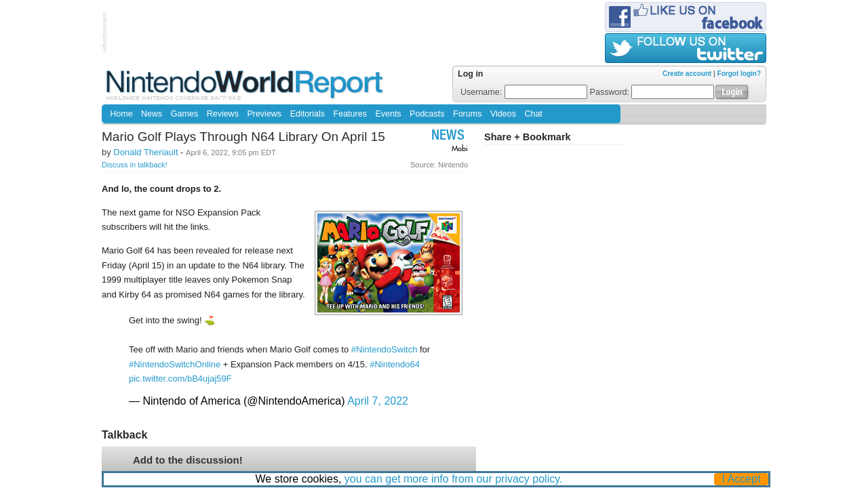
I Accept (742, 479)
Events (388, 114)
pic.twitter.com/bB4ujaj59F (180, 379)
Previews (264, 114)
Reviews (223, 114)
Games (184, 114)
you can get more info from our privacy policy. (454, 479)
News (152, 114)
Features (350, 114)
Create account (687, 74)
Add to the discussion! (188, 460)
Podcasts (427, 114)
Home (121, 114)
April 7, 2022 (378, 401)
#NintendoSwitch (384, 349)
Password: (652, 92)
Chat (533, 114)
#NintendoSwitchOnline (175, 364)
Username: (524, 92)
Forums (467, 114)
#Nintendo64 (395, 364)
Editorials (308, 114)
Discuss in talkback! (135, 165)
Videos (503, 114)
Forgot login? (739, 74)
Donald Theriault (145, 152)
